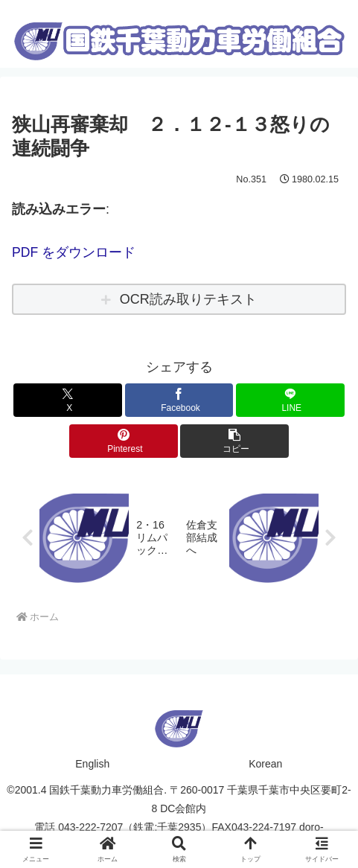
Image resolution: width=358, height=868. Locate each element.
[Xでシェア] (68, 400)
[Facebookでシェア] (179, 400)
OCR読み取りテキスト (188, 299)
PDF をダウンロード (74, 252)
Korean (265, 764)
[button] (234, 441)
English (92, 764)
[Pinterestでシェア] (124, 441)
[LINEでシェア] (290, 400)
